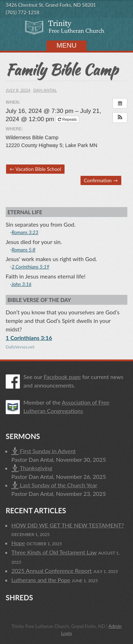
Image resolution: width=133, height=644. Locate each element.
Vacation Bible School (35, 169)
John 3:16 (21, 284)
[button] (120, 118)
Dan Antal (45, 90)
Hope (18, 543)
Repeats (68, 119)
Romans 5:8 (24, 250)
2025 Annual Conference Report (52, 571)
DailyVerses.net (20, 347)
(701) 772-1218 (23, 12)
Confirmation (101, 180)
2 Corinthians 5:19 (31, 267)
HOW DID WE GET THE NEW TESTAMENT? (68, 525)
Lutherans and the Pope (41, 580)
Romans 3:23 (25, 232)
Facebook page (62, 377)
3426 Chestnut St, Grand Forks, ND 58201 (51, 5)
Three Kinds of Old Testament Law (54, 552)
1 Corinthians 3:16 (29, 338)
